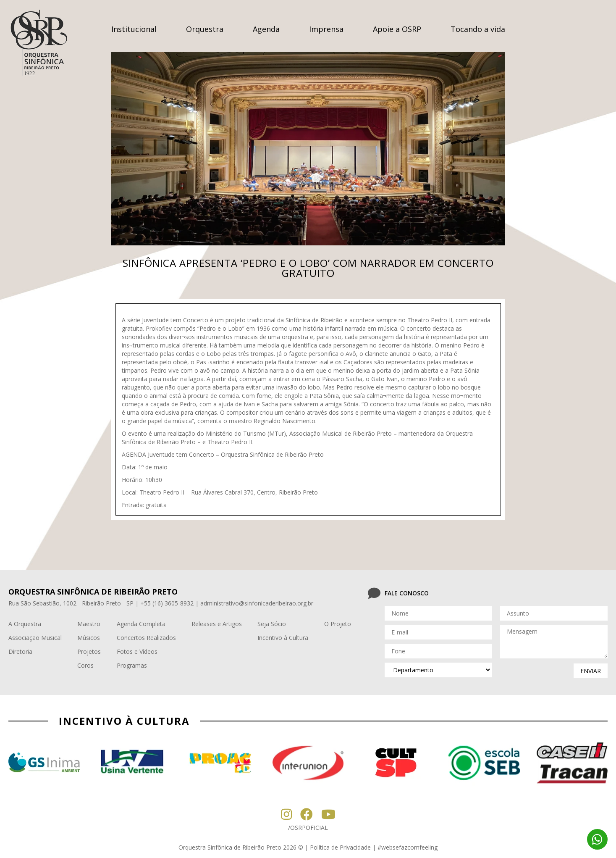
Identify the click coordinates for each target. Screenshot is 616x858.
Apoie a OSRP (397, 29)
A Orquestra (25, 624)
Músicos (89, 638)
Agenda (266, 29)
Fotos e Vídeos (137, 651)
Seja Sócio (272, 624)
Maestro (89, 624)
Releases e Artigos (217, 624)
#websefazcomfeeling (408, 847)
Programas (132, 665)
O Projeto (338, 624)
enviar (591, 671)
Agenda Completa (141, 624)
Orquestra (205, 29)
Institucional (134, 29)
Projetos (89, 651)
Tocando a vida (478, 29)
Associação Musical (35, 638)
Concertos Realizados (146, 638)
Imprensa (326, 29)
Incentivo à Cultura (283, 638)
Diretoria (20, 651)
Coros (85, 665)
